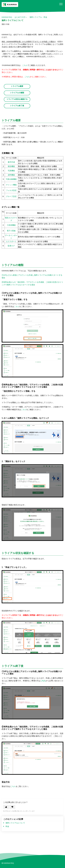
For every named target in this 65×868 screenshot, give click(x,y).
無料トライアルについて (15, 823)
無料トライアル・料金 (38, 17)
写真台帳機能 (11, 179)
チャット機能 (11, 185)
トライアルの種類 (17, 93)
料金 (7, 826)
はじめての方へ (21, 17)
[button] (61, 4)
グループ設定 (11, 196)
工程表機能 (11, 225)
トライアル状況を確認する (17, 99)
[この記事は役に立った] (6, 807)
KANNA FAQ (7, 17)
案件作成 (11, 162)
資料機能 (11, 175)
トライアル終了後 (17, 106)
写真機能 (11, 171)
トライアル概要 (17, 86)
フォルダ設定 (11, 190)
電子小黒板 (11, 231)
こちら (25, 65)
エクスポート (11, 241)
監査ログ (11, 246)
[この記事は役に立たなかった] (12, 807)
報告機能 (11, 166)
